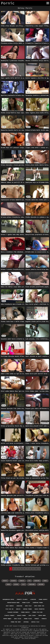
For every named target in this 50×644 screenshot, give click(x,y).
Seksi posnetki (40, 609)
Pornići (44, 619)
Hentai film (35, 622)
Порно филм (42, 615)
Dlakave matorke (13, 612)
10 (36, 569)
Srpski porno (27, 609)
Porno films (28, 619)
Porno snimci (43, 599)
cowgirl (22, 581)
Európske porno (38, 603)
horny (45, 581)
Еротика (26, 622)
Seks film (28, 606)
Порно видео (7, 619)
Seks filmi (18, 619)
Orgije (18, 609)
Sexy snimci (10, 606)
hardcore (37, 581)
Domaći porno (21, 615)
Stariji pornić (9, 615)
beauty (5, 581)
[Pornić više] (48, 3)
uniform (41, 584)
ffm (29, 581)
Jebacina (19, 606)
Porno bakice (25, 612)
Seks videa (32, 615)
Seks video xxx (39, 606)
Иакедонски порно (8, 599)
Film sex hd (9, 609)
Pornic (18, 638)
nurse (9, 584)
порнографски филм (13, 603)
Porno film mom (37, 612)
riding (16, 584)
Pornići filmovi (22, 599)
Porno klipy (26, 603)
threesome (32, 584)
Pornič (37, 619)
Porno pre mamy (16, 622)
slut (23, 584)
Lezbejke (33, 599)
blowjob (13, 581)
